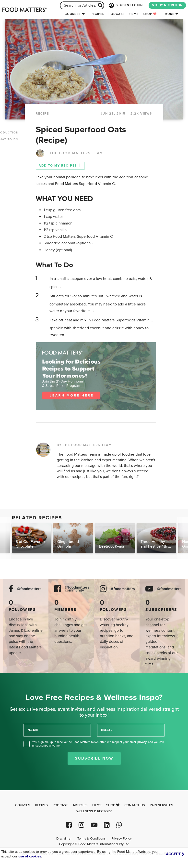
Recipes (98, 14)
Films (134, 14)
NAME (33, 730)
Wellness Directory (94, 811)
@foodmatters (29, 589)
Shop (150, 14)
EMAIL (107, 730)
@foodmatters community (77, 589)
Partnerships (161, 805)
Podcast (117, 14)
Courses (73, 14)
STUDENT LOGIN (125, 5)
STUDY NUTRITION (167, 5)
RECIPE (42, 114)
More (169, 14)
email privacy (138, 742)
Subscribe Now (94, 758)
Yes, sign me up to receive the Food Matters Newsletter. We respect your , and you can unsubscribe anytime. (98, 744)
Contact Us (135, 805)
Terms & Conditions (91, 839)
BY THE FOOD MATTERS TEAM (84, 445)
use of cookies (30, 856)
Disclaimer (64, 839)
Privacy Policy (122, 839)
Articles (80, 805)
